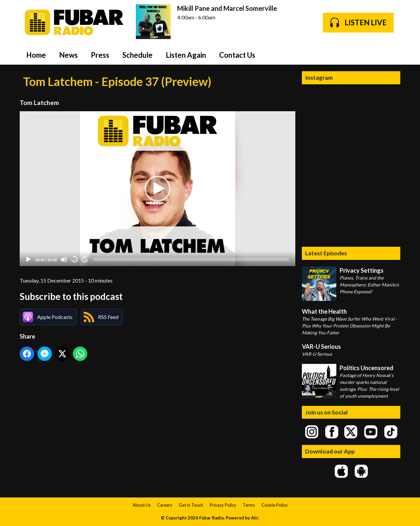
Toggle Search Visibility (390, 55)
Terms (249, 505)
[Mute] (64, 260)
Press (100, 55)
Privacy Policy (223, 505)
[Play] (28, 260)
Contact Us (237, 55)
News (68, 55)
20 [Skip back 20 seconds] (75, 260)
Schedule (137, 55)
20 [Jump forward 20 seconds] (85, 260)
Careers (165, 505)
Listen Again (186, 55)
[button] (157, 189)
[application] (157, 189)
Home (36, 55)
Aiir (255, 518)
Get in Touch (191, 505)
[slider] (191, 260)
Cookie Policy (275, 505)
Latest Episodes (326, 253)
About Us (142, 505)
